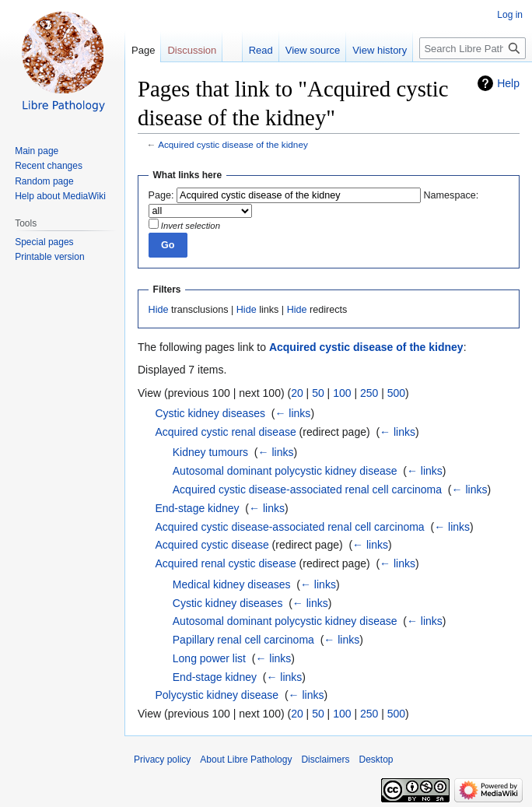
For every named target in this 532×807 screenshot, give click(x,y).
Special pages (44, 242)
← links (292, 413)
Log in (510, 15)
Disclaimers (325, 760)
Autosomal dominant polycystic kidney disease (285, 471)
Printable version (49, 257)
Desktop (376, 760)
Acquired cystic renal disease (225, 432)
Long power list (209, 658)
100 (342, 393)
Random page (44, 181)
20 (297, 393)
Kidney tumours (210, 452)
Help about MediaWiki (60, 196)
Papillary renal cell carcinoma (243, 640)
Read (261, 50)
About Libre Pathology (246, 760)
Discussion (192, 50)
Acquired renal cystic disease (225, 563)
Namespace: (451, 195)
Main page (37, 151)
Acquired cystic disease (212, 545)
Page (143, 50)
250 (369, 393)
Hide (159, 310)
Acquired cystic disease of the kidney (233, 144)
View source (313, 50)
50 (318, 393)
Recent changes (49, 166)
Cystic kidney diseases (210, 413)
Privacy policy (162, 760)
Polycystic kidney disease (217, 695)
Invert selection (191, 226)
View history (380, 50)
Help (508, 83)
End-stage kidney (197, 508)
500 (396, 393)
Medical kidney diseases (232, 584)
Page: (161, 195)
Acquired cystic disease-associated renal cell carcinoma (307, 489)
